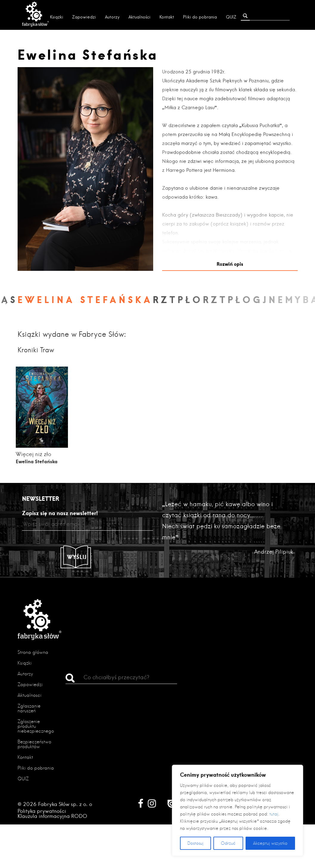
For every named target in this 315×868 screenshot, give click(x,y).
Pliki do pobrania (200, 17)
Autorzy (112, 17)
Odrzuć (228, 843)
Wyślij (77, 557)
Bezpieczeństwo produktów (34, 744)
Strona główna (33, 652)
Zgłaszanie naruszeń (29, 708)
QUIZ (231, 17)
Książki (57, 17)
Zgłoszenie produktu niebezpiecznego (36, 726)
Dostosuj (195, 843)
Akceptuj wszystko (270, 843)
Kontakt (167, 17)
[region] (238, 810)
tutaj (274, 814)
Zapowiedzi (84, 17)
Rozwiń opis (230, 264)
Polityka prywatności (42, 811)
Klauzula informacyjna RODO (52, 816)
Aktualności (139, 17)
